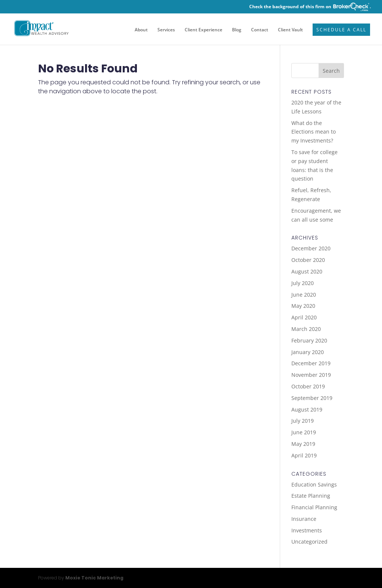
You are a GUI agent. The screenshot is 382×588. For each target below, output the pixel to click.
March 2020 (306, 329)
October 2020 (308, 260)
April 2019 (304, 455)
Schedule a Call (341, 30)
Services (166, 30)
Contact (260, 30)
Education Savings (314, 484)
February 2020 (309, 340)
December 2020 (311, 248)
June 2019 (304, 432)
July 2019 (303, 421)
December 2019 (311, 363)
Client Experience (203, 30)
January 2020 (308, 352)
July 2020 (303, 283)
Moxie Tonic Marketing (94, 578)
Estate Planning (311, 496)
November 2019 (311, 375)
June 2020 (304, 295)
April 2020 (304, 317)
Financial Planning (314, 507)
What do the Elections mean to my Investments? (314, 132)
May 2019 (303, 444)
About (141, 30)
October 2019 (308, 386)
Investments (307, 530)
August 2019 (307, 409)
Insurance (304, 519)
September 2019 (312, 398)
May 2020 (303, 306)
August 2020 (307, 271)
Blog (237, 30)
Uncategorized (309, 542)
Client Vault (290, 30)
